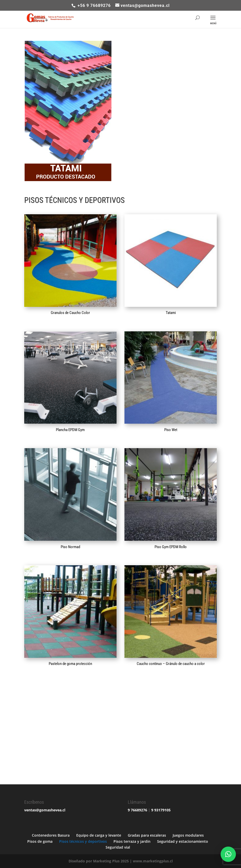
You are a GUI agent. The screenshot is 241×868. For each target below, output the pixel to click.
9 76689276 (137, 810)
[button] (228, 854)
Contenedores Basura (51, 835)
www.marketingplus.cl (153, 861)
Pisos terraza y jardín (132, 841)
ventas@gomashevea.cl (45, 810)
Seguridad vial (118, 847)
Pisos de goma (40, 841)
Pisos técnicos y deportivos (83, 841)
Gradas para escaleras (147, 835)
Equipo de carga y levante (99, 835)
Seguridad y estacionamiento (183, 841)
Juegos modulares (188, 835)
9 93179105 (161, 810)
